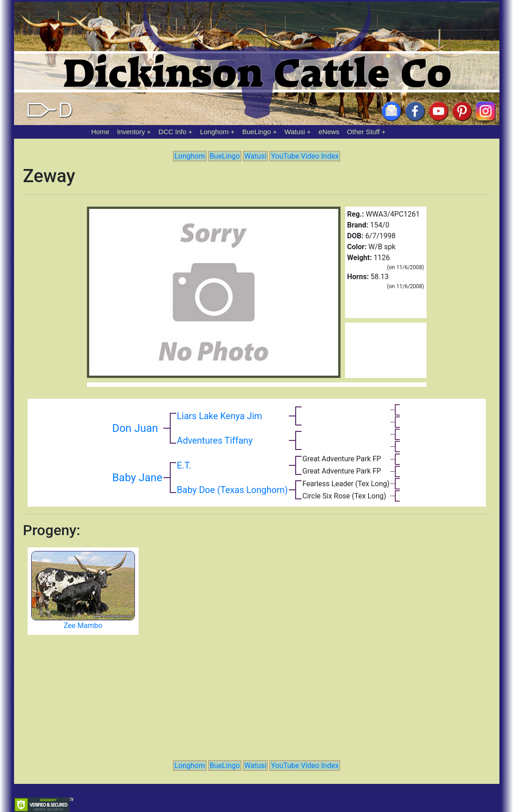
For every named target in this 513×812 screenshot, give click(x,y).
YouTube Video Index (304, 156)
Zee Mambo (83, 626)
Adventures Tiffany (215, 440)
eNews (329, 132)
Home (101, 132)
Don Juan (135, 428)
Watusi (295, 132)
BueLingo (256, 132)
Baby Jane (137, 478)
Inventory (131, 132)
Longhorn (214, 132)
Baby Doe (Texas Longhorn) (233, 490)
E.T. (184, 465)
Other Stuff (363, 132)
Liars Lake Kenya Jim (220, 416)
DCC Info (173, 132)
